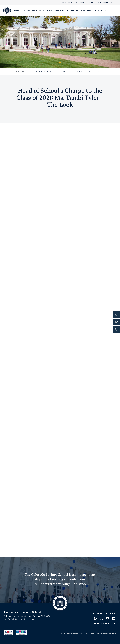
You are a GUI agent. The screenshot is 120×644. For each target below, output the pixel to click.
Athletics (101, 10)
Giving (75, 10)
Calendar (87, 10)
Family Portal (67, 2)
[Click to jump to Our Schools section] (60, 70)
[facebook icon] (95, 619)
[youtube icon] (108, 619)
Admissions (30, 10)
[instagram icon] (101, 619)
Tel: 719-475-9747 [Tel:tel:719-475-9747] (12, 619)
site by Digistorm (110, 634)
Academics (46, 10)
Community (61, 10)
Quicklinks (104, 2)
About (17, 10)
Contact (91, 2)
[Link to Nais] (21, 633)
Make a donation (104, 623)
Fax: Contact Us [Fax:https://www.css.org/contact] (27, 619)
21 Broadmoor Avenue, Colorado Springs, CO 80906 (27, 616)
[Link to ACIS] (8, 633)
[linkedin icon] (114, 619)
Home (8, 72)
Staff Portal (80, 2)
